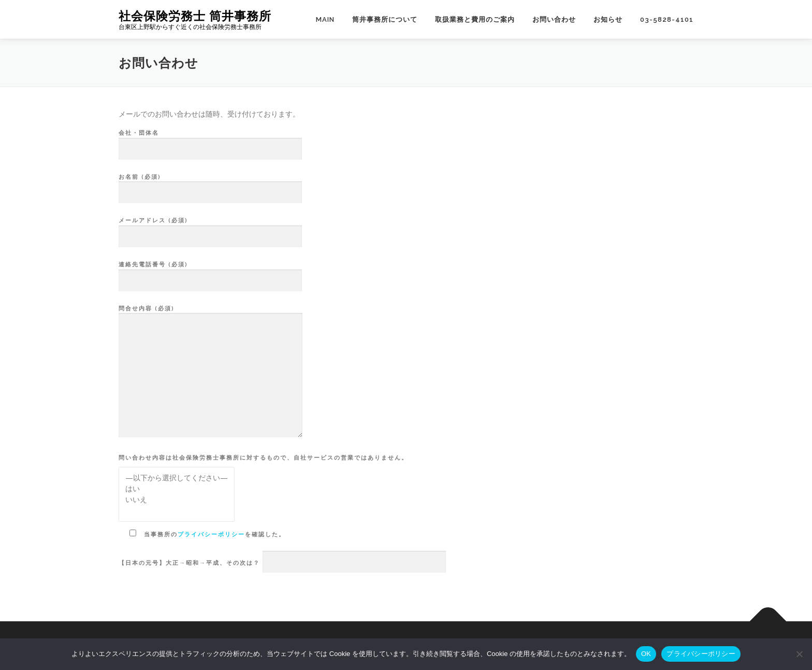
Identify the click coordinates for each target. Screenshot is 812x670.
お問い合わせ (554, 19)
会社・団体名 (210, 141)
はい (177, 489)
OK (646, 654)
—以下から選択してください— (177, 478)
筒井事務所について (385, 19)
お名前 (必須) (210, 185)
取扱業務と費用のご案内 (475, 19)
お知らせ (608, 19)
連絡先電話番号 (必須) (210, 273)
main (325, 19)
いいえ (177, 500)
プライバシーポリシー (211, 534)
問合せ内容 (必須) (211, 372)
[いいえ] (799, 654)
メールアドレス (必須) (210, 229)
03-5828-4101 (667, 19)
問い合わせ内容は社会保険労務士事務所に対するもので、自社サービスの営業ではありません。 (263, 457)
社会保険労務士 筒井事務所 (195, 16)
